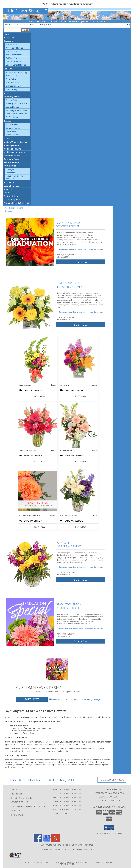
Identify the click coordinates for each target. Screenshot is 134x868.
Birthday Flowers (13, 51)
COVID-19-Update (12, 199)
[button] (109, 828)
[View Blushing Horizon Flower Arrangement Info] (79, 425)
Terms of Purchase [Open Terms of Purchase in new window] (104, 862)
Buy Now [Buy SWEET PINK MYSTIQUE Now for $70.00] (40, 462)
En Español (9, 182)
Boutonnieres (12, 173)
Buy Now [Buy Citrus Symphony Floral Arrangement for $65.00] (80, 325)
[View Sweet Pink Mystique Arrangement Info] (38, 425)
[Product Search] (12, 30)
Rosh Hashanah (13, 82)
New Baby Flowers (14, 55)
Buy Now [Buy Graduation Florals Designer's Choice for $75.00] (80, 262)
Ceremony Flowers (12, 159)
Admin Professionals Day (17, 72)
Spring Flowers (12, 125)
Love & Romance (11, 186)
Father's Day (11, 79)
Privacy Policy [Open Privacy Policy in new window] (83, 862)
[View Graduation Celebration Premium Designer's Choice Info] (38, 491)
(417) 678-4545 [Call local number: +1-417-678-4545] (46, 25)
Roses (6, 93)
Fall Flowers (11, 131)
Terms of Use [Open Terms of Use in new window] (67, 864)
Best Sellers (9, 38)
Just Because (11, 44)
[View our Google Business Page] (47, 842)
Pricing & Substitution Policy (17, 203)
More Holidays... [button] (13, 89)
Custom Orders (11, 196)
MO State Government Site (79, 849)
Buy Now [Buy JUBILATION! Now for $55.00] (81, 396)
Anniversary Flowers (14, 48)
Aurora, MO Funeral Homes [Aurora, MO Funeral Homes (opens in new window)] (55, 845)
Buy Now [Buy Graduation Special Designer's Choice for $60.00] (80, 641)
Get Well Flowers (13, 58)
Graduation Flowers (14, 61)
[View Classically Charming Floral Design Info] (79, 491)
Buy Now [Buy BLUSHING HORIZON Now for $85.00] (81, 462)
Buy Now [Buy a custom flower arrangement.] (32, 699)
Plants (7, 139)
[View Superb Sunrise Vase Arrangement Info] (38, 360)
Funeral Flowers (13, 100)
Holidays (8, 69)
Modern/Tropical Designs (15, 142)
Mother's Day (12, 76)
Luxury (7, 193)
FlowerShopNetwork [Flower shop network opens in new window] (61, 862)
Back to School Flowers (16, 65)
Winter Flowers (12, 135)
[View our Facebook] (38, 842)
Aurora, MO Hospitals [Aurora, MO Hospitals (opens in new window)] (82, 845)
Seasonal (8, 121)
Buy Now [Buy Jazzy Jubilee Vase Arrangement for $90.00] (80, 580)
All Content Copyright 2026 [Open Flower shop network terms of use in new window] (33, 862)
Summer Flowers (13, 128)
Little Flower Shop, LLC (26, 11)
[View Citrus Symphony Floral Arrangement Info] (30, 303)
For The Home (12, 117)
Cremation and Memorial (16, 114)
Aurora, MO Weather (52, 849)
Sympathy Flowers (12, 97)
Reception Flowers (12, 156)
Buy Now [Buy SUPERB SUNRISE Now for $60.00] (40, 396)
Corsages (10, 169)
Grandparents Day (14, 86)
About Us (8, 189)
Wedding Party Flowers (14, 152)
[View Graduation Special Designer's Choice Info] (30, 622)
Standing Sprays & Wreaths (17, 103)
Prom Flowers (10, 166)
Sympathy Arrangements (16, 110)
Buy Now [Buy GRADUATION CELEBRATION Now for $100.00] (40, 527)
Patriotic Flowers (11, 162)
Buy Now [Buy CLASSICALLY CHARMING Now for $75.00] (81, 527)
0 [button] (128, 25)
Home (6, 34)
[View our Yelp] (56, 842)
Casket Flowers (12, 107)
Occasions (8, 41)
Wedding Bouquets (12, 149)
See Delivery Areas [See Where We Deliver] (112, 780)
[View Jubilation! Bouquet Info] (79, 360)
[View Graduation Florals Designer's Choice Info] (30, 242)
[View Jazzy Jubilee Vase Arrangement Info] (30, 561)
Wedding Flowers (11, 145)
